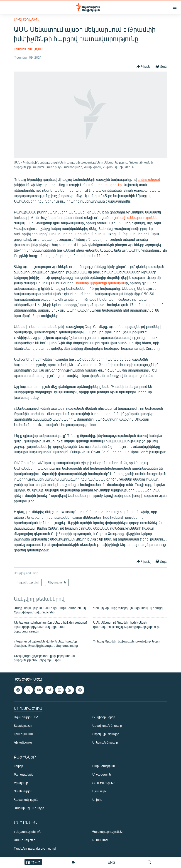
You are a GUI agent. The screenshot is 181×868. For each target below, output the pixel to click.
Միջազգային (26, 20)
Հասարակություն (26, 800)
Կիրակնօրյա (23, 742)
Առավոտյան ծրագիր (107, 725)
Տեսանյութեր (23, 725)
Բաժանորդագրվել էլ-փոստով (35, 848)
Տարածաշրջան (104, 766)
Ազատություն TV (26, 717)
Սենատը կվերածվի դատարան (100, 283)
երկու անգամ (149, 179)
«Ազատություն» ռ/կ (28, 832)
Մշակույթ (99, 791)
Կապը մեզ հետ (25, 840)
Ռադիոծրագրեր (104, 717)
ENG (111, 862)
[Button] (143, 67)
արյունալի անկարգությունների (136, 217)
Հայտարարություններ (108, 832)
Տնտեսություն (23, 791)
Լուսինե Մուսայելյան (28, 49)
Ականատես (101, 840)
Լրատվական (23, 734)
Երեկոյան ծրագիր (105, 742)
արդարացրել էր (109, 185)
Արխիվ (97, 800)
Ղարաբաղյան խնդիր (29, 808)
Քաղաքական (24, 774)
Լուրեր (18, 766)
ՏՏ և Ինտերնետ (104, 783)
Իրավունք (21, 783)
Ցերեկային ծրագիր (106, 734)
